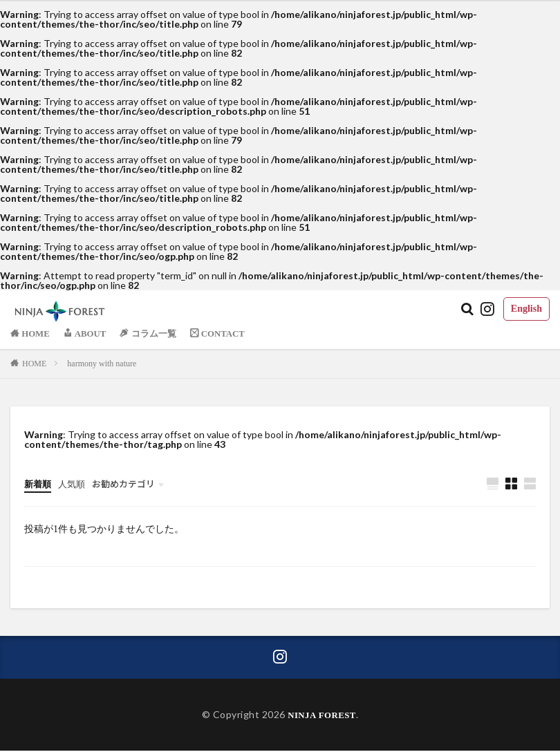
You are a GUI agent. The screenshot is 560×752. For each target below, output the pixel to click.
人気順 (75, 484)
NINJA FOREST (322, 716)
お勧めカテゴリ (130, 483)
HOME (34, 364)
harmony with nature (102, 364)
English (526, 309)
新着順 (39, 484)
